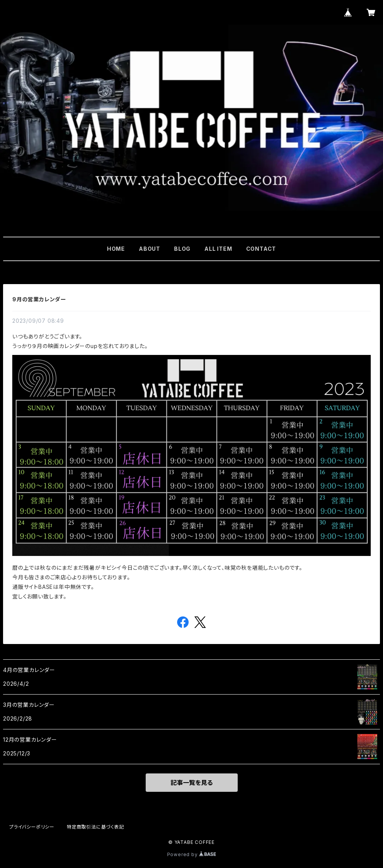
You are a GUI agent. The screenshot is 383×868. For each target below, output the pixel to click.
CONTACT (261, 249)
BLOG (182, 249)
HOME (116, 249)
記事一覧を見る (192, 783)
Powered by (192, 854)
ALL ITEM (218, 249)
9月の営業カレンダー (39, 299)
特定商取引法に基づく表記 (95, 827)
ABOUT (150, 249)
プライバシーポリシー (32, 827)
